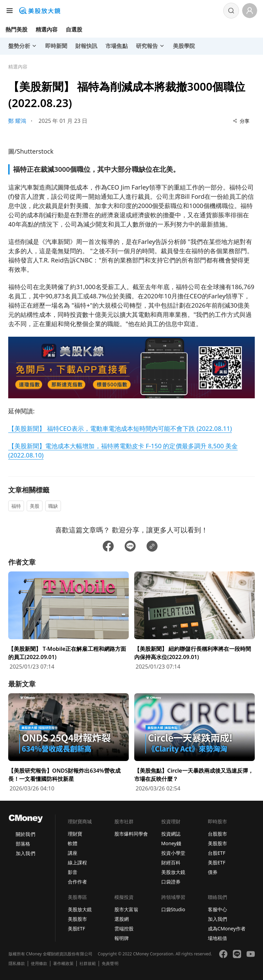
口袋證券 (171, 882)
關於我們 (25, 834)
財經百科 (171, 862)
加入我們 (25, 853)
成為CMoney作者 (227, 929)
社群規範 (88, 964)
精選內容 (47, 29)
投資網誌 (171, 834)
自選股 (74, 29)
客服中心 (217, 909)
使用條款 (39, 964)
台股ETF (217, 853)
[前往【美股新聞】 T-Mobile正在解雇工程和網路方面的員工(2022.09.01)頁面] (68, 621)
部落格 (23, 844)
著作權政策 (63, 964)
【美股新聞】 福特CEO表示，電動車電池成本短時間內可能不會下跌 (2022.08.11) (120, 428)
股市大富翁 (126, 909)
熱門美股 (16, 29)
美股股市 (217, 843)
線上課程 (77, 862)
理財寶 (75, 834)
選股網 (122, 919)
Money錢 (171, 843)
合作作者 (77, 882)
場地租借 (217, 938)
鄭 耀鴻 (17, 121)
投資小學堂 (173, 853)
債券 (213, 872)
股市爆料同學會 (131, 834)
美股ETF (217, 862)
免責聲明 (110, 964)
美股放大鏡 (173, 872)
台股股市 (217, 834)
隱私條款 (17, 964)
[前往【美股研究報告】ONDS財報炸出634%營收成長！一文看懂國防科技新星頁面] (68, 743)
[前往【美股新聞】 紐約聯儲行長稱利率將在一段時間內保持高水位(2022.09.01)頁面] (195, 621)
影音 (73, 872)
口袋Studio (173, 909)
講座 (73, 853)
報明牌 (122, 938)
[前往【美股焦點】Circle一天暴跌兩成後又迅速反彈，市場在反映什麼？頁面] (195, 743)
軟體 (73, 843)
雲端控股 (124, 929)
